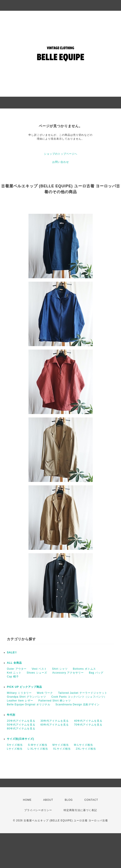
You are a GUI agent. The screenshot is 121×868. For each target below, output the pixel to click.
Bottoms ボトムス (84, 669)
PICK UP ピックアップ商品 (24, 687)
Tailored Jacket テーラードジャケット (83, 693)
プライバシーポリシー (38, 810)
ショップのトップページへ (61, 154)
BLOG (69, 800)
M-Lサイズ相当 (83, 745)
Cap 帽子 (13, 677)
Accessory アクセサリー (68, 673)
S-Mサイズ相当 (38, 745)
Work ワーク (45, 693)
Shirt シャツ (60, 669)
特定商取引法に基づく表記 (80, 810)
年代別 (11, 715)
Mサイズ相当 (61, 745)
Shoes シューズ (37, 673)
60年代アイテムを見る (55, 725)
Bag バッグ (96, 673)
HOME (27, 800)
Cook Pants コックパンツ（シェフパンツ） (79, 697)
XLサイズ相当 (62, 749)
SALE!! (12, 653)
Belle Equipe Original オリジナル (28, 704)
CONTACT (91, 800)
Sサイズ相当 (15, 745)
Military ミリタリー (19, 693)
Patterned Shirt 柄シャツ (55, 701)
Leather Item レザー (20, 701)
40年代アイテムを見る (88, 721)
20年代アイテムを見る (21, 721)
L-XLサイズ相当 (38, 749)
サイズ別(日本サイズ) (20, 739)
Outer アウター (17, 669)
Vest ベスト (39, 669)
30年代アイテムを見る (55, 721)
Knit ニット (14, 673)
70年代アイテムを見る (88, 725)
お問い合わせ (61, 162)
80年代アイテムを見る (21, 729)
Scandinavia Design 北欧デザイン (78, 704)
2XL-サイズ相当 (86, 749)
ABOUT (48, 800)
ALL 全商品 (14, 663)
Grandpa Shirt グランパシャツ (26, 697)
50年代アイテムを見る (21, 725)
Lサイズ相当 (15, 749)
